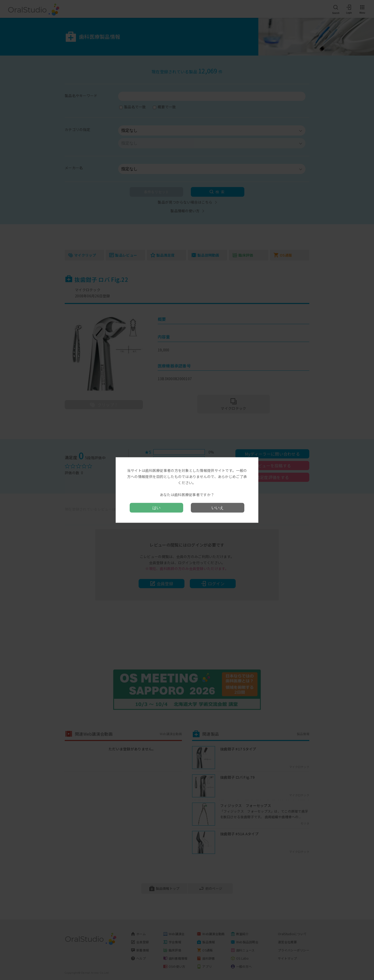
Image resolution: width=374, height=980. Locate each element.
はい (156, 507)
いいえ (218, 507)
